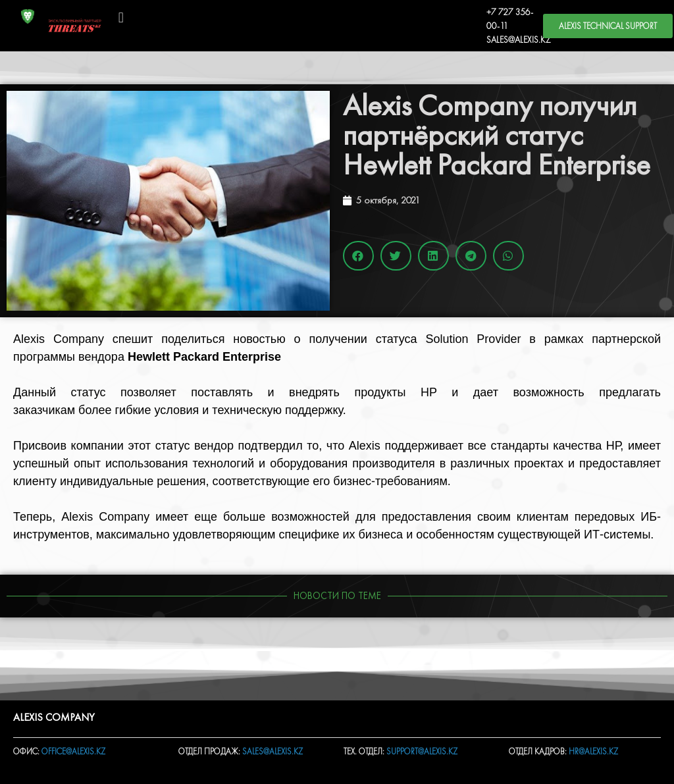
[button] (121, 17)
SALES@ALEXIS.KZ (519, 39)
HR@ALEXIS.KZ (593, 751)
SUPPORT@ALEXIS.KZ (422, 751)
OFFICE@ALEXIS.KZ (73, 751)
